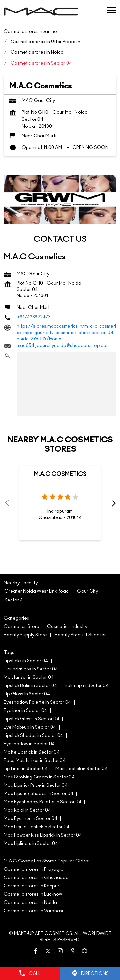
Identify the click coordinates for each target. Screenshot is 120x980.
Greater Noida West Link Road (37, 591)
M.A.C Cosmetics (60, 474)
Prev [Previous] (8, 503)
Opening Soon (90, 148)
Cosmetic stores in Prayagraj (34, 869)
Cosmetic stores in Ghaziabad (36, 878)
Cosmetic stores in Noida (30, 903)
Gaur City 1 (89, 591)
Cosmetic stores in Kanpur (32, 886)
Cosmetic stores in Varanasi (33, 911)
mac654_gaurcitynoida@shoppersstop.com (63, 346)
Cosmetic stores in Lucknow (33, 894)
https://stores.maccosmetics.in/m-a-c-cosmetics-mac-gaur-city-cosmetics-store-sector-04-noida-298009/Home (66, 333)
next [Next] (112, 503)
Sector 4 (14, 600)
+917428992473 (34, 317)
